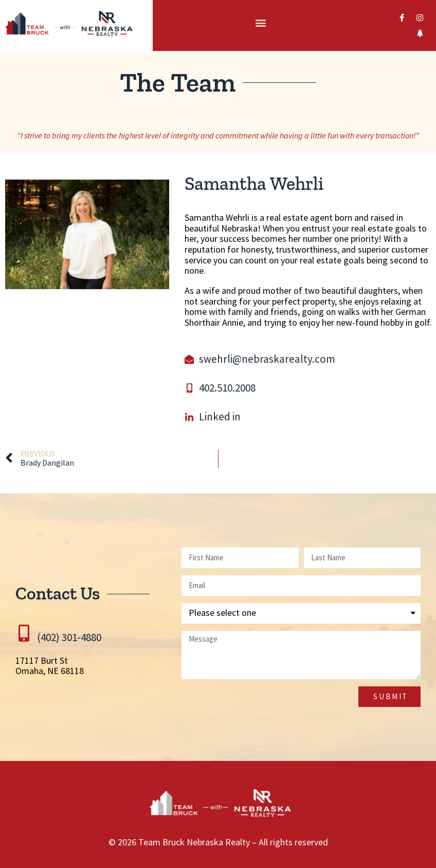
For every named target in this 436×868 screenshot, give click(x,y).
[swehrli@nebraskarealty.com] (189, 359)
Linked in (220, 417)
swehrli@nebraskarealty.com (267, 359)
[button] (260, 23)
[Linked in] (189, 417)
